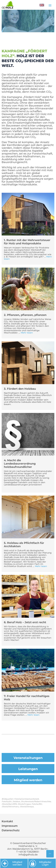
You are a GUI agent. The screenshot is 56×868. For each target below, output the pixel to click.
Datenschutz (11, 830)
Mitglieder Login (40, 863)
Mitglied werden (28, 780)
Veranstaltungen (28, 758)
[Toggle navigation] (50, 5)
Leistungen (28, 769)
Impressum (10, 826)
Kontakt (7, 821)
